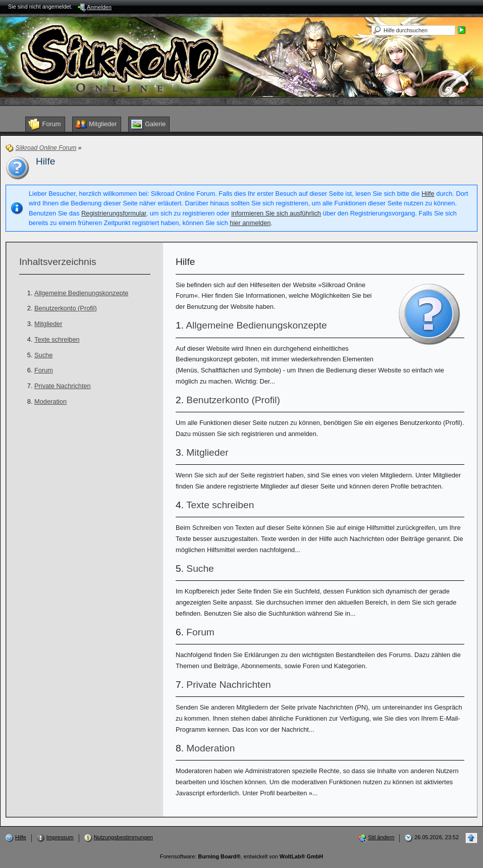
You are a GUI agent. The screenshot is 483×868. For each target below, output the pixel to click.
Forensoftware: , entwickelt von (241, 856)
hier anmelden (250, 223)
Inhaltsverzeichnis (58, 262)
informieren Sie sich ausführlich (276, 213)
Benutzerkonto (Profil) (66, 308)
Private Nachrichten (63, 386)
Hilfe (428, 194)
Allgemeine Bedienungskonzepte (81, 293)
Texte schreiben (57, 339)
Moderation (50, 401)
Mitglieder (48, 324)
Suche (43, 355)
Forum (44, 370)
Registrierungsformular (114, 213)
